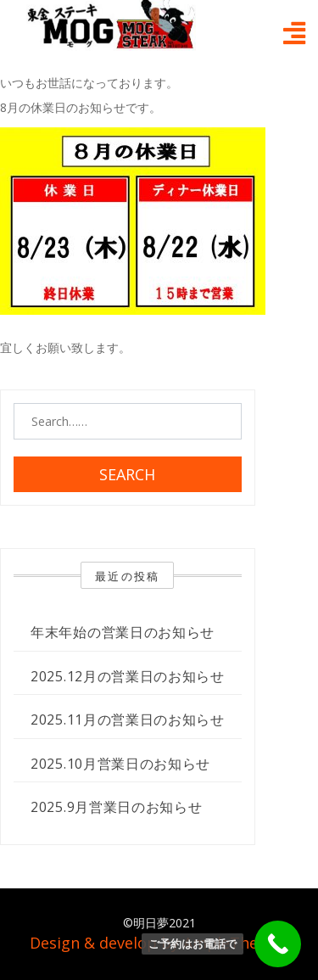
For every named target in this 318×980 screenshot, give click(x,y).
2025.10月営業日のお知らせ (120, 764)
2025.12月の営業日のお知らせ (128, 676)
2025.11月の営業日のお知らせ (128, 720)
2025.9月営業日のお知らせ (117, 807)
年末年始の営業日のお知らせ (123, 632)
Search (127, 474)
